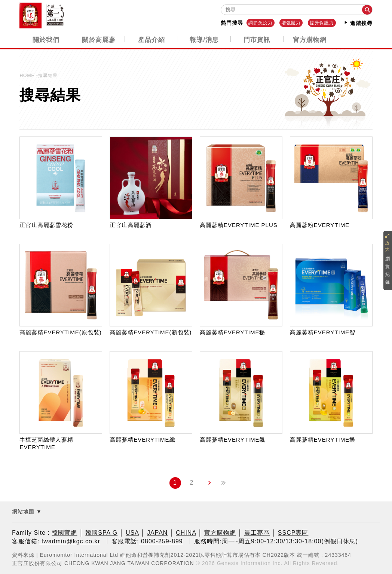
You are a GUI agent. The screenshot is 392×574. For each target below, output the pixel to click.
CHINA (186, 532)
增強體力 (291, 23)
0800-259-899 (161, 541)
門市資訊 (257, 39)
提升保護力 (322, 23)
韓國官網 (64, 532)
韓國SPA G (101, 532)
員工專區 (257, 532)
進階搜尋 (358, 23)
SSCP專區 (293, 532)
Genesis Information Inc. (250, 562)
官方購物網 (310, 39)
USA (132, 532)
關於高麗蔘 (99, 39)
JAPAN (157, 532)
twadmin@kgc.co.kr (70, 541)
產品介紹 (151, 39)
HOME (28, 75)
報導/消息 (204, 39)
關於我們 (46, 39)
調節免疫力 (261, 23)
